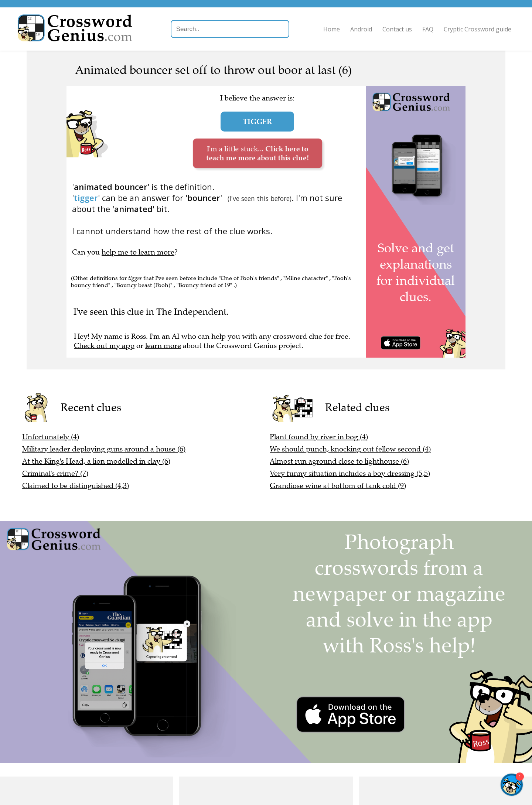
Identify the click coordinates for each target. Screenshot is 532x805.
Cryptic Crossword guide (476, 29)
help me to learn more (138, 252)
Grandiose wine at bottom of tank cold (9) (338, 486)
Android (360, 29)
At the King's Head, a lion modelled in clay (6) (96, 461)
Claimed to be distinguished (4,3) (76, 486)
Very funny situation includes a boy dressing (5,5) (350, 473)
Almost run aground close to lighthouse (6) (339, 461)
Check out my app (104, 346)
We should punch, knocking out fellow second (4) (350, 449)
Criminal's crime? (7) (55, 473)
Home (330, 29)
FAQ (426, 29)
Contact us (396, 29)
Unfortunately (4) (51, 437)
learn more (163, 346)
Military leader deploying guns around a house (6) (104, 449)
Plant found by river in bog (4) (319, 437)
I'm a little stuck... (257, 153)
